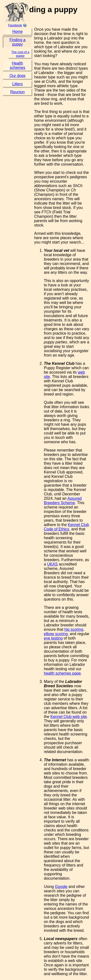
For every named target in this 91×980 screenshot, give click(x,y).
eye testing (53, 638)
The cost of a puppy (20, 54)
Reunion (17, 92)
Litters (17, 84)
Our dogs (17, 76)
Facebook (15, 25)
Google (61, 887)
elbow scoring (56, 634)
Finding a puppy (17, 42)
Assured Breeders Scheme (63, 501)
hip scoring (74, 629)
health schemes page (62, 673)
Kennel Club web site (68, 717)
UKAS (52, 564)
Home (18, 32)
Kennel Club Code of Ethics (66, 527)
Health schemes (17, 65)
